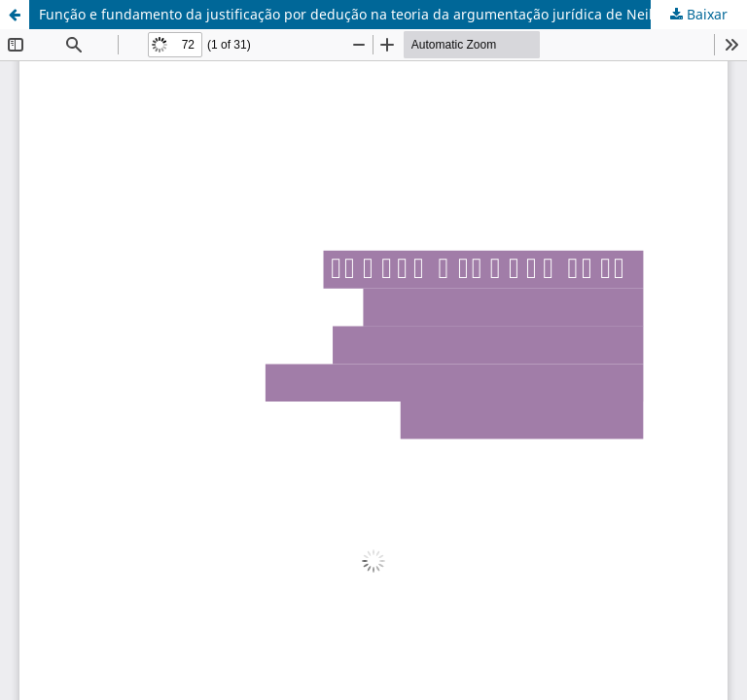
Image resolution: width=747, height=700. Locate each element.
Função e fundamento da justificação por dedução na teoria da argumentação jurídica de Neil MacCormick (388, 14)
